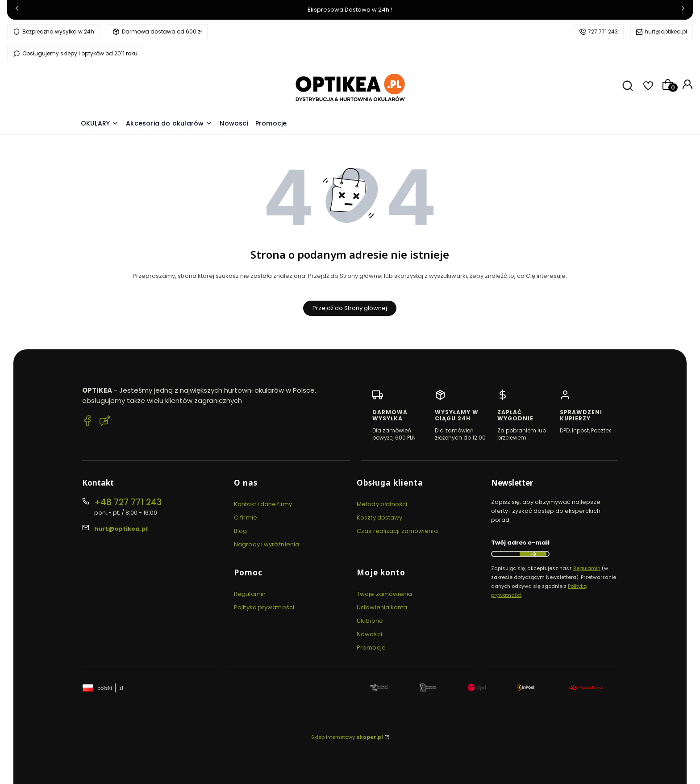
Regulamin (250, 594)
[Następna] (683, 10)
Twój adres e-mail (520, 543)
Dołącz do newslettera (533, 554)
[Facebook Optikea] (87, 422)
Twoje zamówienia (385, 594)
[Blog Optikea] (105, 422)
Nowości (369, 634)
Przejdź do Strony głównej (350, 308)
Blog (240, 531)
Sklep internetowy (347, 737)
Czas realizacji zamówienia (397, 531)
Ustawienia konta (382, 607)
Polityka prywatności (264, 607)
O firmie (246, 518)
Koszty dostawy (379, 518)
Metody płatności (382, 504)
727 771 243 (603, 31)
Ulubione (370, 621)
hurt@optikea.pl (666, 31)
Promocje (371, 648)
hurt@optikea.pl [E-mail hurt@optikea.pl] (121, 529)
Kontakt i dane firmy (263, 504)
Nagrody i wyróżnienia (267, 544)
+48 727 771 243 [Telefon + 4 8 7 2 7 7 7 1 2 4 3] (128, 502)
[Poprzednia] (17, 10)
